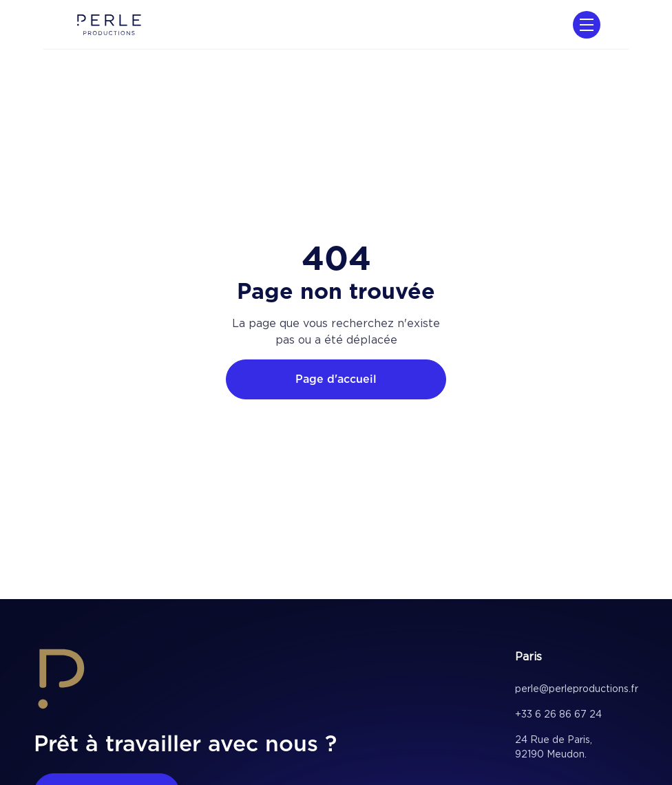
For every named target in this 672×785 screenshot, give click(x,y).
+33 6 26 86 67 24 (558, 714)
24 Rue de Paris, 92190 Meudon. (554, 747)
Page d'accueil (336, 379)
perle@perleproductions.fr (577, 689)
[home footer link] (61, 681)
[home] (109, 25)
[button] (584, 25)
